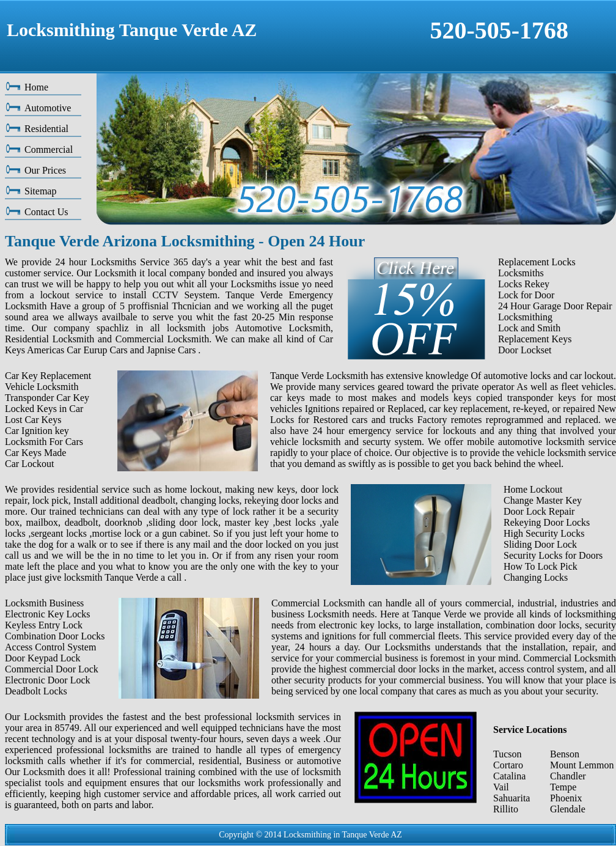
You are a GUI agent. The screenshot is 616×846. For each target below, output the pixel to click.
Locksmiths (521, 273)
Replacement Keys (535, 339)
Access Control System (50, 647)
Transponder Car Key (47, 398)
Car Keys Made (35, 453)
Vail (501, 787)
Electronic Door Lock (48, 680)
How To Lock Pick (541, 566)
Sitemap (40, 191)
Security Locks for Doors (553, 555)
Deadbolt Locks (36, 691)
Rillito (506, 809)
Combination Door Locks (55, 636)
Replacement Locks (537, 262)
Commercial (49, 149)
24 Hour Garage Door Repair (555, 306)
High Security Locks (544, 533)
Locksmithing (525, 317)
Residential (46, 129)
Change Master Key (543, 500)
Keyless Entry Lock (44, 625)
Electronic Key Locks (48, 614)
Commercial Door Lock (52, 669)
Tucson (508, 754)
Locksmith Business (44, 603)
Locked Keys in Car (44, 409)
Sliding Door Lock (540, 544)
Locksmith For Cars (44, 442)
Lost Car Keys (33, 420)
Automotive (48, 108)
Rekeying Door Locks (547, 522)
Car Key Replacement (48, 376)
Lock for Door (526, 295)
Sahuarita (512, 798)
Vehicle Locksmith (42, 387)
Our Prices (45, 170)
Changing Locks (536, 577)
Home (36, 87)
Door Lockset (525, 350)
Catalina (509, 776)
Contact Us (46, 212)
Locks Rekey (524, 284)
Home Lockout (533, 489)
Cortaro (508, 765)
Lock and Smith (529, 328)
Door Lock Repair (539, 511)
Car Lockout (29, 464)
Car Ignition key (37, 431)
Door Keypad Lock (43, 658)
